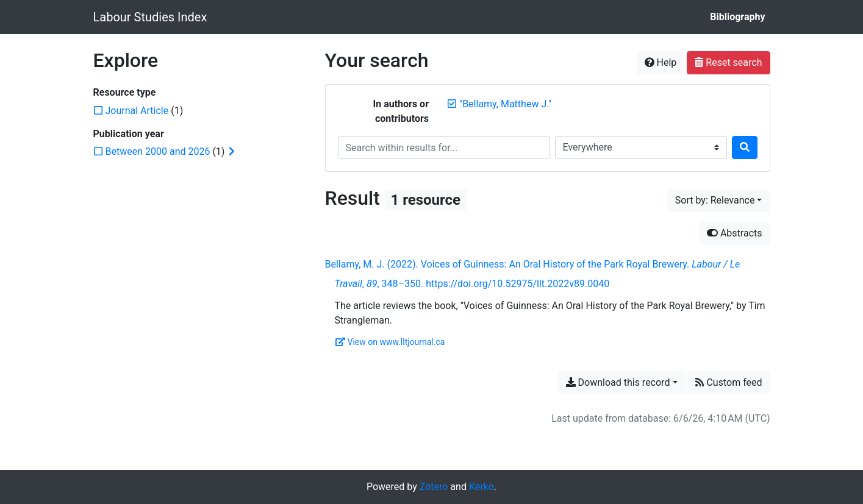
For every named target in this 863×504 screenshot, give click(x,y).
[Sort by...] (719, 201)
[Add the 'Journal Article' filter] (137, 111)
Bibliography (737, 17)
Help (661, 62)
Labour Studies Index (150, 17)
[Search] (745, 147)
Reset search (728, 62)
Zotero (434, 487)
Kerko (482, 487)
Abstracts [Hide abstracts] (735, 233)
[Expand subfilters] (232, 152)
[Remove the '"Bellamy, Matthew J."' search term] (505, 104)
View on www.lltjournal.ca (390, 342)
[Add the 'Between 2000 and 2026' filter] (158, 151)
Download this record (618, 382)
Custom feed (729, 382)
